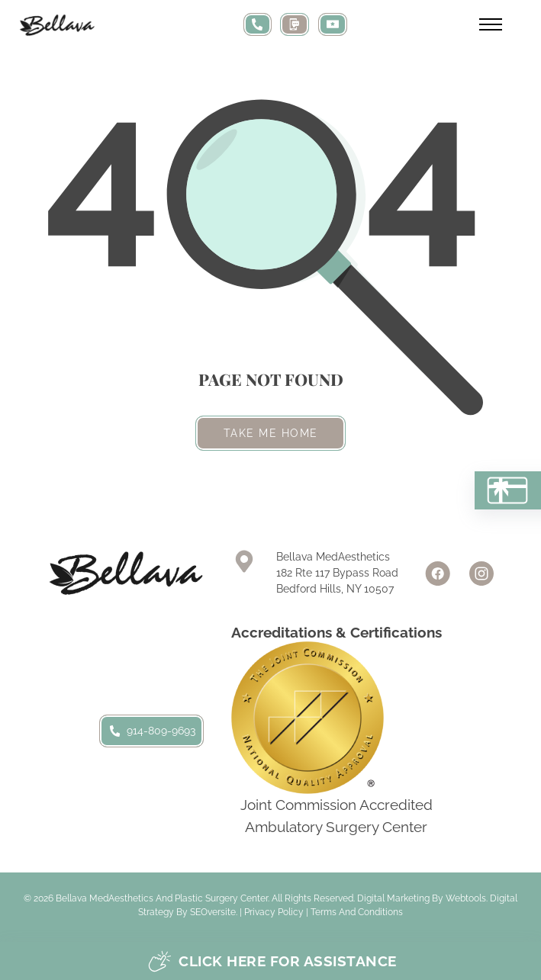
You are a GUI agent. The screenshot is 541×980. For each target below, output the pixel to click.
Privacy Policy (274, 912)
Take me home (271, 433)
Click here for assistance (272, 961)
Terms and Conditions (357, 912)
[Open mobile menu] (491, 24)
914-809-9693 (151, 731)
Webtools (466, 898)
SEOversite (213, 912)
